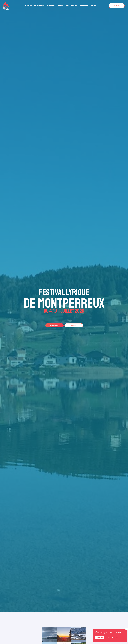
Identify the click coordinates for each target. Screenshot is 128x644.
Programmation (39, 6)
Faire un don (84, 6)
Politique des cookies (113, 638)
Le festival (28, 6)
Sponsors (74, 6)
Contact (93, 6)
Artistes (61, 6)
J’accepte (100, 638)
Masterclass (51, 6)
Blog (67, 6)
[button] (117, 6)
